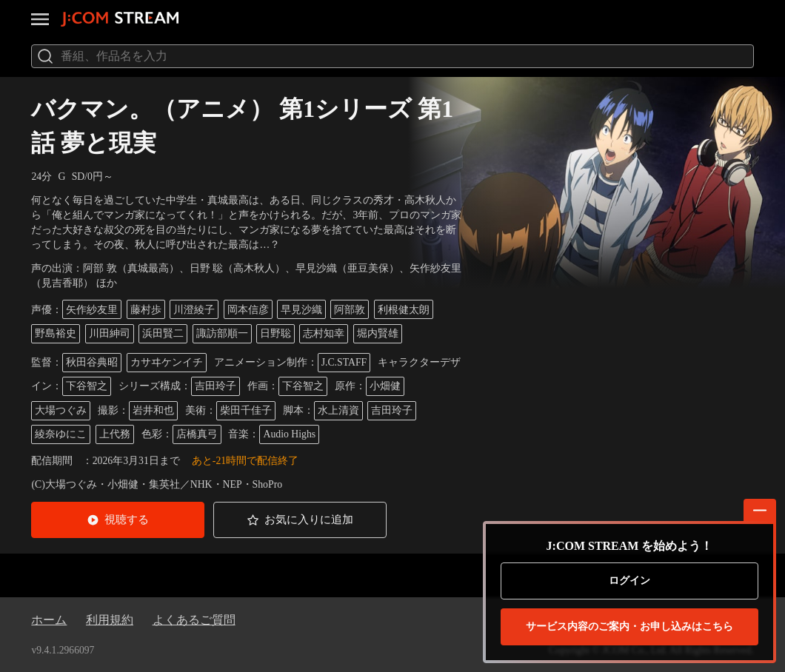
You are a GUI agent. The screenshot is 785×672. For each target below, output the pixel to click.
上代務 (115, 434)
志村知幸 (324, 333)
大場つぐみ (61, 410)
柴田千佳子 (246, 410)
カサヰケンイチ (167, 362)
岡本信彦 (248, 310)
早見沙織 (301, 310)
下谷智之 (87, 386)
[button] (118, 520)
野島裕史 (56, 333)
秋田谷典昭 (92, 362)
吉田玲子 (216, 386)
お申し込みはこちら (629, 627)
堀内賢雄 (378, 333)
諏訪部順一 (222, 333)
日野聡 (275, 333)
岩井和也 (153, 410)
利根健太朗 (404, 310)
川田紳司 (110, 333)
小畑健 (385, 386)
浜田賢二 (163, 333)
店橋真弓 (197, 434)
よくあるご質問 (194, 620)
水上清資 (338, 410)
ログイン (629, 581)
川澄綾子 (194, 310)
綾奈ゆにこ (61, 434)
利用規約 (110, 620)
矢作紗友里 (92, 310)
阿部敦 (350, 310)
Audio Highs (289, 434)
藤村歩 (146, 310)
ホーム (49, 620)
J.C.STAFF (344, 362)
